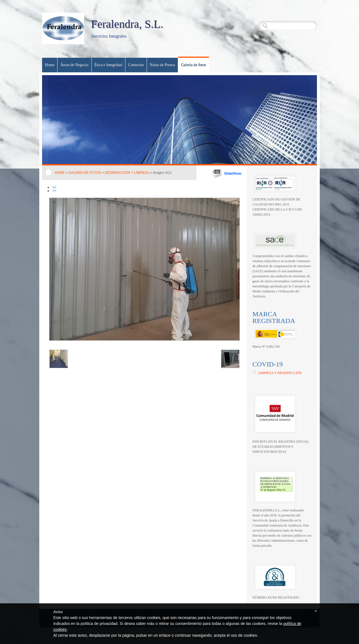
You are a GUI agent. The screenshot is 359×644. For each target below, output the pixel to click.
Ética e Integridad (109, 65)
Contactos (136, 65)
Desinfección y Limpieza (127, 173)
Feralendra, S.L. (127, 24)
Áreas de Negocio (74, 65)
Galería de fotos (193, 65)
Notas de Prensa (162, 65)
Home (50, 65)
